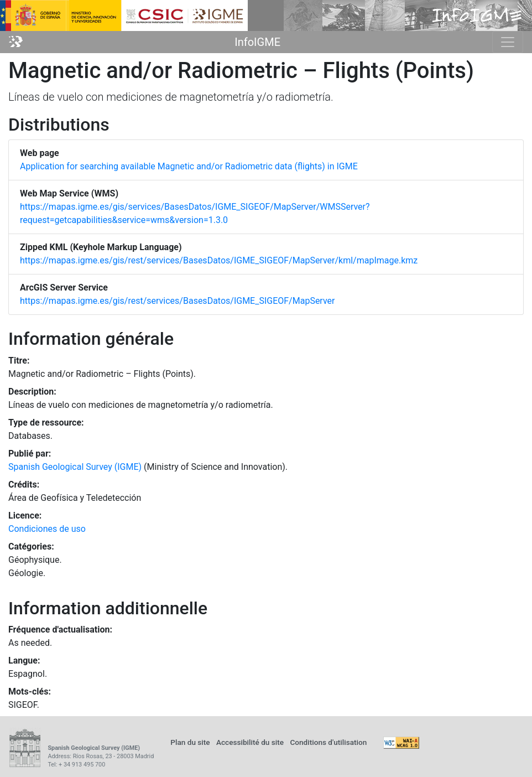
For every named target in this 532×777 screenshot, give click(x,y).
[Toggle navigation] (508, 42)
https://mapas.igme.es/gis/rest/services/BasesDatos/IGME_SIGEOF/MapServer (177, 301)
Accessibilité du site (250, 742)
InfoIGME (257, 42)
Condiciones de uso (47, 529)
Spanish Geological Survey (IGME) (75, 467)
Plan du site (190, 742)
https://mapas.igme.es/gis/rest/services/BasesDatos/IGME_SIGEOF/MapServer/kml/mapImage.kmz (219, 260)
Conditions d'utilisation (328, 742)
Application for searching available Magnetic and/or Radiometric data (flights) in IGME (189, 166)
